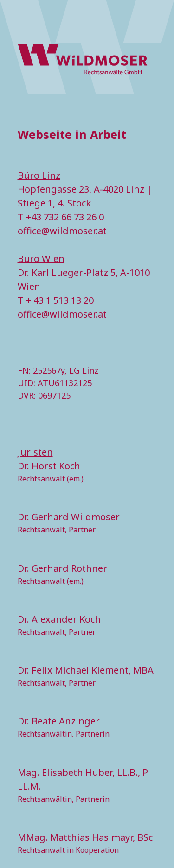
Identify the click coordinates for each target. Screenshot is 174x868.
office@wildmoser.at (62, 231)
